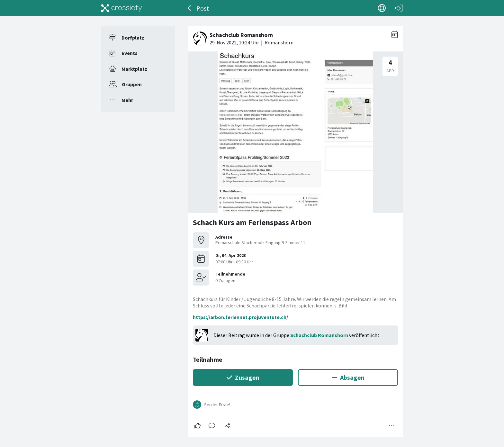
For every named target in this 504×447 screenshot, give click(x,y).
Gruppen (132, 84)
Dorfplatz (133, 38)
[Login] (399, 8)
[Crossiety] (122, 8)
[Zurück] (190, 8)
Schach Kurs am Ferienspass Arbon (252, 222)
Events (130, 53)
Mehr (127, 100)
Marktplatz (134, 69)
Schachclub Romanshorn (319, 335)
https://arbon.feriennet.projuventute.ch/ (240, 317)
